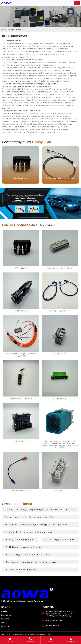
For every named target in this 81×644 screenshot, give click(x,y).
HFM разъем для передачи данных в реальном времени (36, 525)
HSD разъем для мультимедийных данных (28, 555)
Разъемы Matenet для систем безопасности (28, 532)
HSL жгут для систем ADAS (19, 540)
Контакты (71, 640)
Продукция (30, 640)
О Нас (51, 640)
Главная (4, 29)
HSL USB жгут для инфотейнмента (23, 547)
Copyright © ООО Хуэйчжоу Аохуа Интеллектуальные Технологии (27, 635)
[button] (75, 165)
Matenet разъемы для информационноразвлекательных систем (40, 510)
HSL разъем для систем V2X (59, 540)
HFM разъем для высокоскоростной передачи (30, 562)
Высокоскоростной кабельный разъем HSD (29, 517)
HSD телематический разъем (20, 570)
